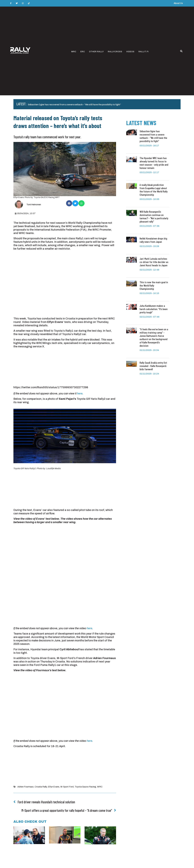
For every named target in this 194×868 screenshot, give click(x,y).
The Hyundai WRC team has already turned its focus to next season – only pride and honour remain (154, 163)
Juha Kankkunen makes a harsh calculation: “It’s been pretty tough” (154, 309)
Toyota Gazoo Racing (85, 787)
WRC (74, 52)
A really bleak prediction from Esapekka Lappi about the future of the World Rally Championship (154, 190)
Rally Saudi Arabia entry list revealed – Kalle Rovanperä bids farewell (153, 366)
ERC (83, 52)
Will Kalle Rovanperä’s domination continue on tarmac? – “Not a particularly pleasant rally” (154, 216)
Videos (130, 52)
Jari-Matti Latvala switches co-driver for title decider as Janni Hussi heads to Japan (154, 262)
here (80, 393)
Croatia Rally (41, 787)
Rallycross (115, 52)
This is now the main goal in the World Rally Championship (154, 285)
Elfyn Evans (54, 787)
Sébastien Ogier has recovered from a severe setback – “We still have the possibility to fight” (74, 105)
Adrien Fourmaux (25, 787)
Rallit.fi (144, 52)
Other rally (96, 52)
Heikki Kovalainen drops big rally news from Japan (153, 240)
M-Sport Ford (67, 787)
